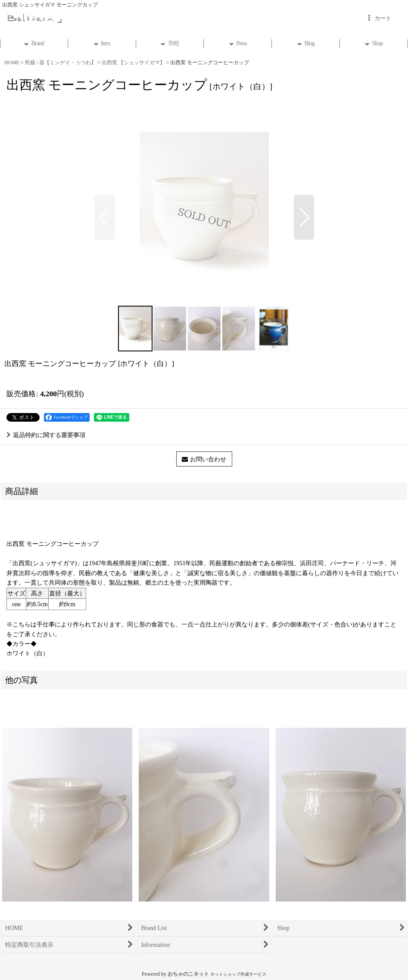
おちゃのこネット (188, 974)
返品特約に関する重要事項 (46, 435)
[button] (104, 217)
